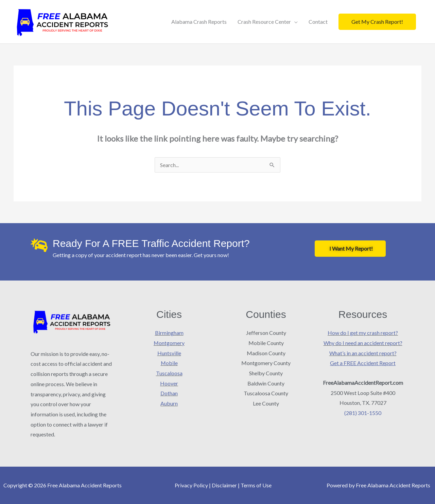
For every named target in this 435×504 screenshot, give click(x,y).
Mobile (169, 363)
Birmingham (169, 333)
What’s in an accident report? (363, 353)
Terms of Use (256, 485)
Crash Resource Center (264, 22)
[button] (377, 22)
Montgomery (169, 343)
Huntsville (169, 353)
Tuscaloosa (169, 373)
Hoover (169, 383)
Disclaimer (224, 485)
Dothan (169, 393)
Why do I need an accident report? (363, 343)
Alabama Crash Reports (199, 22)
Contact (318, 22)
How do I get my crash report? (363, 333)
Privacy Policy (191, 485)
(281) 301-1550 (363, 413)
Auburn (169, 403)
